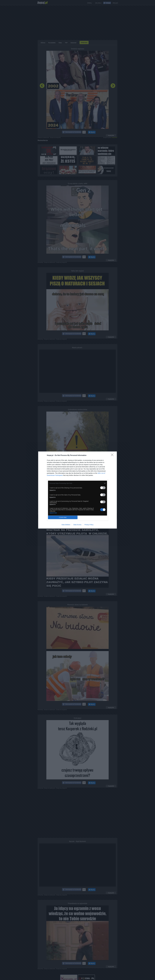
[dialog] (77, 490)
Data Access (77, 525)
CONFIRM (63, 517)
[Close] (113, 455)
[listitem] (77, 483)
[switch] (103, 488)
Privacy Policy (89, 525)
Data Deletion (66, 525)
